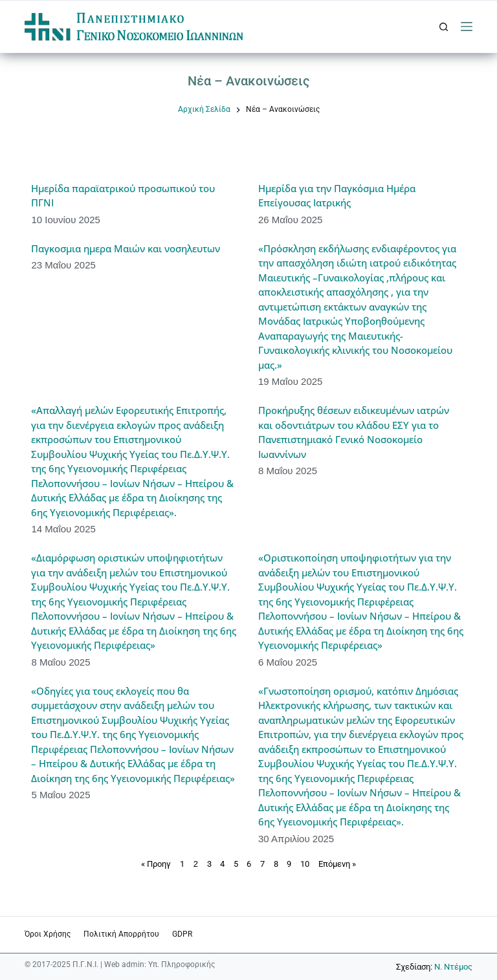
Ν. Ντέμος (453, 967)
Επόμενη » (337, 864)
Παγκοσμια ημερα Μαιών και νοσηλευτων (126, 248)
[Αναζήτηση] (444, 27)
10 (305, 864)
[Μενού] (467, 27)
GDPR (182, 934)
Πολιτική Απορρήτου (121, 934)
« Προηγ (156, 864)
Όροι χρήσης (48, 934)
